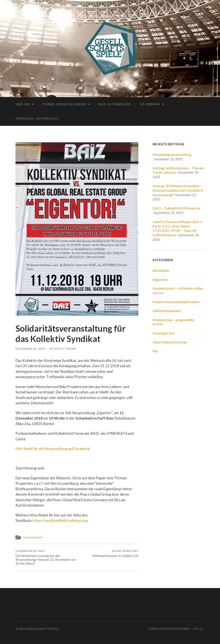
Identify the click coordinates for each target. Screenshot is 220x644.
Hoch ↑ (199, 629)
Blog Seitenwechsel (115, 104)
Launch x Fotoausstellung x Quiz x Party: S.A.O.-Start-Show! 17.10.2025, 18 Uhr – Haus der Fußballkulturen (177, 228)
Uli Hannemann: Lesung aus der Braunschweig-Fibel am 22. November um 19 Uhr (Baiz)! (46, 557)
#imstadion (161, 270)
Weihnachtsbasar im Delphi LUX (115, 554)
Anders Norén (178, 629)
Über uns (23, 104)
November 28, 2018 (30, 349)
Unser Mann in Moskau (170, 342)
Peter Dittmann (63, 349)
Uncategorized (33, 537)
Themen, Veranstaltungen (64, 104)
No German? (150, 104)
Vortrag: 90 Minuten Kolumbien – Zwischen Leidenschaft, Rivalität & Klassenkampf (178, 190)
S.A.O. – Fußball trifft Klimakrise (176, 208)
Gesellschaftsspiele (42, 629)
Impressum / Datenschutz (37, 119)
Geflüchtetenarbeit (167, 311)
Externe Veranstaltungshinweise (176, 302)
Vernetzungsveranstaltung (172, 154)
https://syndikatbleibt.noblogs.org (60, 520)
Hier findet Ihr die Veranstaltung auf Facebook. (53, 449)
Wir (155, 351)
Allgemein (160, 279)
